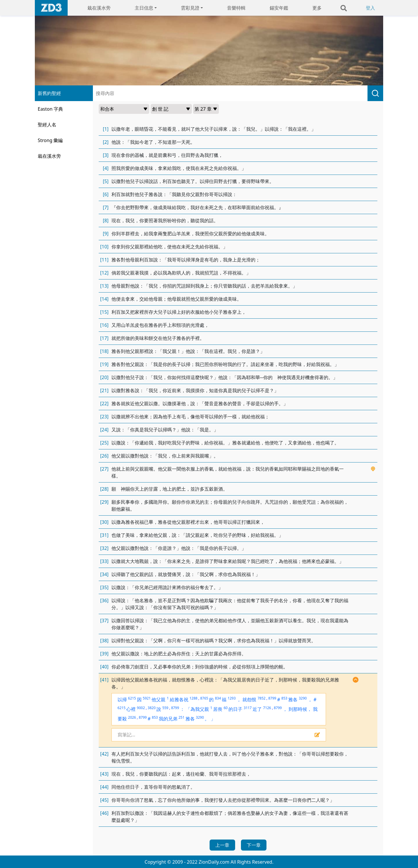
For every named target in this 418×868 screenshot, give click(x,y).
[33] (104, 561)
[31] (104, 535)
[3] (106, 155)
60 (226, 708)
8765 (204, 698)
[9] (106, 234)
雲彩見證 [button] (190, 8)
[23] (104, 417)
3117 (248, 708)
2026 (132, 717)
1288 (193, 698)
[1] (106, 129)
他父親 (158, 700)
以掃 (122, 700)
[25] (104, 443)
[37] (104, 620)
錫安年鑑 (279, 8)
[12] (104, 273)
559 (165, 708)
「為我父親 (197, 709)
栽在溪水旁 (99, 8)
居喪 (218, 709)
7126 (267, 708)
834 (218, 698)
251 (182, 717)
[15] (104, 312)
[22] (104, 403)
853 (284, 698)
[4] (106, 168)
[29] (104, 502)
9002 (141, 708)
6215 (132, 698)
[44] (104, 787)
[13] (104, 286)
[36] (104, 600)
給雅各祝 (179, 700)
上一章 (222, 845)
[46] (104, 813)
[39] (104, 654)
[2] (106, 142)
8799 (272, 698)
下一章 (254, 845)
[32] (104, 548)
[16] (104, 325)
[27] (104, 469)
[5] (106, 181)
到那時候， (300, 709)
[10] (104, 247)
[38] (104, 641)
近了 (257, 709)
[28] (104, 489)
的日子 (235, 709)
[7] (106, 207)
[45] (104, 800)
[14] (104, 299)
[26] (104, 456)
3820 (152, 708)
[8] (106, 220)
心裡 (131, 709)
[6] (106, 194)
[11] (104, 260)
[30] (104, 522)
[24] (104, 430)
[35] (104, 587)
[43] (104, 774)
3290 (303, 698)
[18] (104, 351)
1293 (231, 698)
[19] (104, 364)
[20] (104, 377)
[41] (104, 680)
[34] (104, 574)
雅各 (293, 700)
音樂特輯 (236, 8)
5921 (147, 698)
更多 (317, 8)
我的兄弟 (168, 719)
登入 (370, 8)
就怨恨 (249, 700)
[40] (104, 667)
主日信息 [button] (144, 8)
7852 (261, 698)
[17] (104, 338)
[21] (104, 390)
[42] (104, 754)
